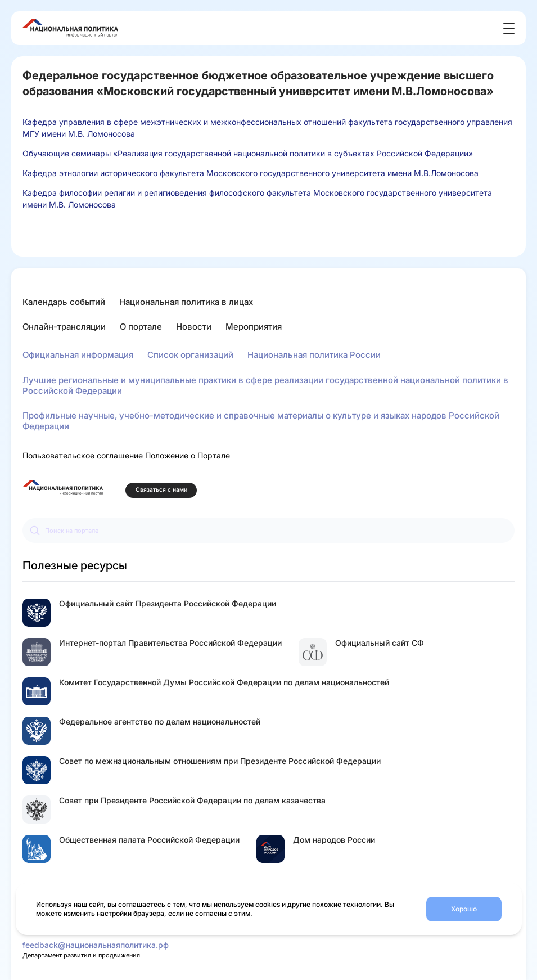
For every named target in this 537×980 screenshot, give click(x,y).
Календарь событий (64, 302)
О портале (141, 327)
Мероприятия (254, 327)
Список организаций (190, 355)
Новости (194, 327)
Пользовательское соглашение (83, 455)
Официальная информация (78, 355)
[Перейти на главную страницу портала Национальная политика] (63, 487)
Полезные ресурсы (75, 565)
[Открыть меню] (509, 28)
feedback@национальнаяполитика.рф (96, 945)
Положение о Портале (188, 455)
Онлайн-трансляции (64, 327)
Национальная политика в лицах (186, 302)
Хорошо (464, 909)
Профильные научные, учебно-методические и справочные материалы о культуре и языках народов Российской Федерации (261, 421)
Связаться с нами (161, 490)
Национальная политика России (314, 355)
